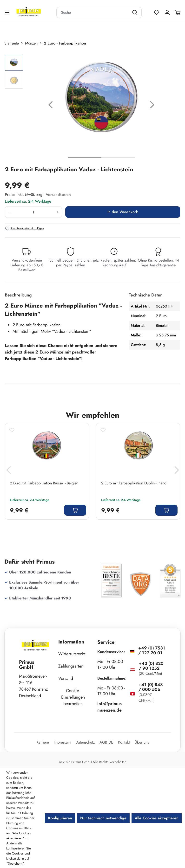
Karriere (43, 742)
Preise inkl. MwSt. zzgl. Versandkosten (38, 195)
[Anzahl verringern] (9, 212)
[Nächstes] (152, 106)
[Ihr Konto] (167, 13)
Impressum (62, 742)
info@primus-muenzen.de (110, 707)
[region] (92, 106)
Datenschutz (85, 742)
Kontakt (124, 742)
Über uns (142, 742)
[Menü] (8, 12)
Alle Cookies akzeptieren (157, 818)
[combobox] (93, 13)
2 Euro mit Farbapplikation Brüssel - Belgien (44, 483)
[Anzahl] (33, 212)
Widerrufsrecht (72, 654)
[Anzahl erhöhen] (58, 212)
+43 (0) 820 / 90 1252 (151, 666)
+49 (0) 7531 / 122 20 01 (152, 650)
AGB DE (106, 742)
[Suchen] (135, 13)
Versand (66, 678)
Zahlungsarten (71, 666)
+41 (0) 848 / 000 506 (151, 687)
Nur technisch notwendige (103, 818)
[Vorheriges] (51, 106)
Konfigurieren (60, 818)
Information (71, 642)
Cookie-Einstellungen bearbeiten (73, 697)
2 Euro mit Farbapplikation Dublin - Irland (134, 483)
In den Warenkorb (123, 212)
